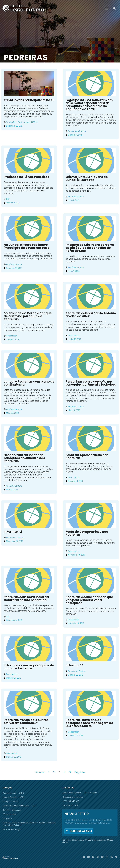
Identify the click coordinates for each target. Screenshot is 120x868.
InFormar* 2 (13, 532)
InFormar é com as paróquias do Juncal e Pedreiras (29, 667)
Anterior (40, 772)
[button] (107, 8)
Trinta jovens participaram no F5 (29, 100)
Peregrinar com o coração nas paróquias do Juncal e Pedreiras (91, 383)
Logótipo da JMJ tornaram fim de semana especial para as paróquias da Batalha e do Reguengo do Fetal (89, 105)
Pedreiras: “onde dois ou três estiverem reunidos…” (26, 721)
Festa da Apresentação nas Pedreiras (87, 457)
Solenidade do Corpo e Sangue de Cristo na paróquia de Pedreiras (28, 316)
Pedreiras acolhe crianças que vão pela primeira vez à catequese (89, 600)
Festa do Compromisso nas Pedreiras (87, 533)
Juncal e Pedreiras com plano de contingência (29, 383)
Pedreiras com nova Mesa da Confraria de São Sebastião (26, 599)
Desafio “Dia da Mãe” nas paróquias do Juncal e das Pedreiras (24, 458)
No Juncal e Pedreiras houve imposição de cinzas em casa (27, 246)
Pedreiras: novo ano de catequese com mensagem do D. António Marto (89, 723)
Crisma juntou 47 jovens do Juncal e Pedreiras (87, 178)
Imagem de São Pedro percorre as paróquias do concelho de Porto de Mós (90, 248)
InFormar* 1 (74, 665)
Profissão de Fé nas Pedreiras (26, 177)
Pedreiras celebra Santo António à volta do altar (91, 315)
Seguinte (80, 772)
